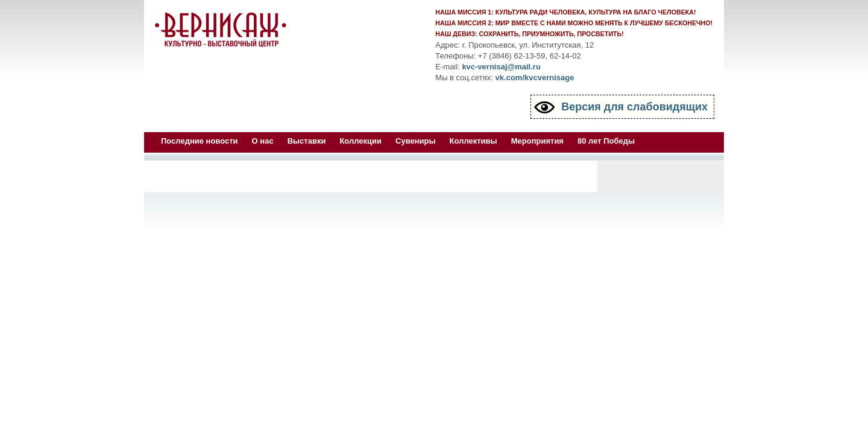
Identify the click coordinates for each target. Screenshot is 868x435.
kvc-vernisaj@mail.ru (501, 67)
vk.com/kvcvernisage (535, 78)
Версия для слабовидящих (634, 107)
